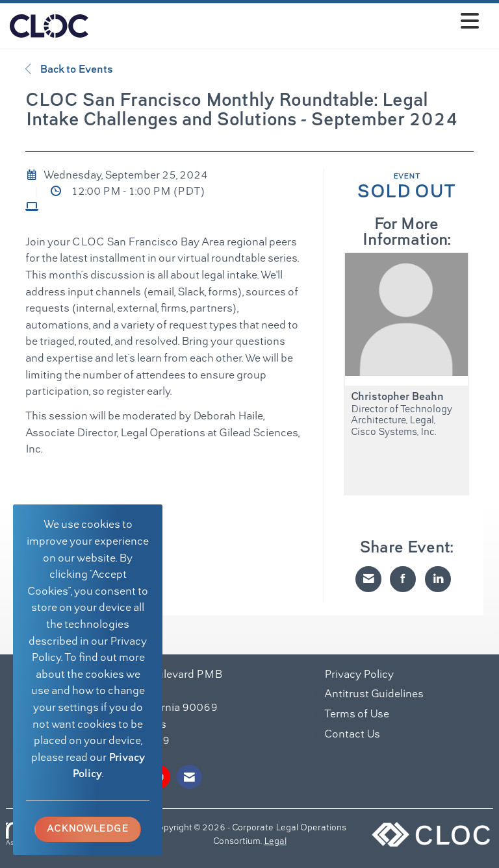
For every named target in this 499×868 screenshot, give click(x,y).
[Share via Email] (368, 579)
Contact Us (352, 735)
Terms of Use (357, 715)
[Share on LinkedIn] (438, 579)
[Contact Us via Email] (189, 777)
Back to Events (69, 70)
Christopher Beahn (397, 397)
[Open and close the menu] (287, 24)
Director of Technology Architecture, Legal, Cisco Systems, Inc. (402, 421)
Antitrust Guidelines (374, 695)
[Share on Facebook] (403, 579)
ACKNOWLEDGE (88, 829)
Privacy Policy (359, 675)
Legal (275, 842)
